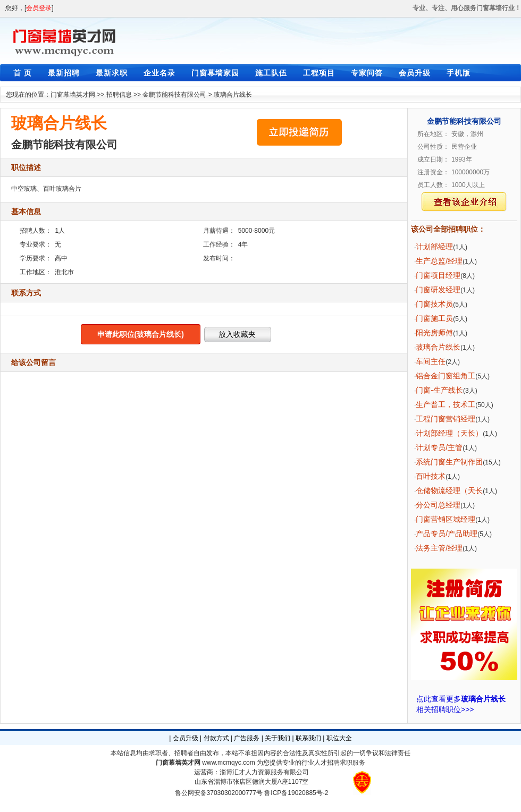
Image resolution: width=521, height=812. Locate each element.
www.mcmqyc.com (228, 763)
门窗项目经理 (438, 275)
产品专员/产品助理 (447, 534)
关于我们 (278, 738)
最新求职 (112, 73)
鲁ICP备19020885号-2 (296, 793)
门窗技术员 (434, 304)
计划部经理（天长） (449, 433)
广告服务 (247, 738)
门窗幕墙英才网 (73, 95)
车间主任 (431, 361)
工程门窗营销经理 (446, 419)
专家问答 (367, 73)
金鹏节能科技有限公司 (174, 95)
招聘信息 (119, 95)
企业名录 (159, 73)
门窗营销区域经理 (446, 519)
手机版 (459, 73)
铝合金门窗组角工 (446, 376)
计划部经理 (434, 247)
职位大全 (339, 738)
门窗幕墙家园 (215, 73)
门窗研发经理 (438, 290)
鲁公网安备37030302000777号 (219, 793)
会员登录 (39, 8)
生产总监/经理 (439, 261)
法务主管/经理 (439, 548)
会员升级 (415, 73)
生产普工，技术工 (446, 404)
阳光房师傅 (434, 333)
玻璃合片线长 (233, 95)
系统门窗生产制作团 (449, 462)
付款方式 (216, 738)
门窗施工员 (434, 318)
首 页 (23, 73)
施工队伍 (271, 73)
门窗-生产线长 (439, 390)
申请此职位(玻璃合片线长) (141, 334)
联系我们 (308, 738)
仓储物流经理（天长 (449, 490)
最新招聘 (64, 73)
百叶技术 (431, 476)
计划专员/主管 (439, 447)
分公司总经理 (438, 505)
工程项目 (319, 73)
